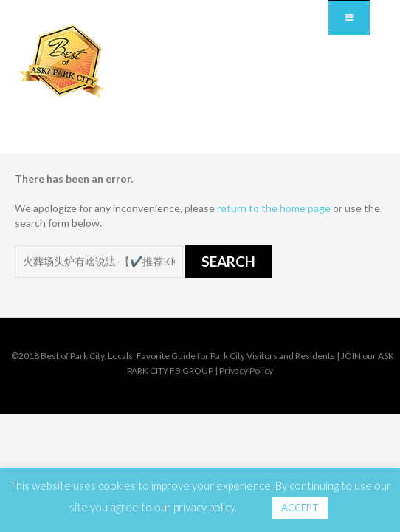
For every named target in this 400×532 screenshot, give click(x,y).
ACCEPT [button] (300, 508)
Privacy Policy (246, 371)
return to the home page (274, 208)
